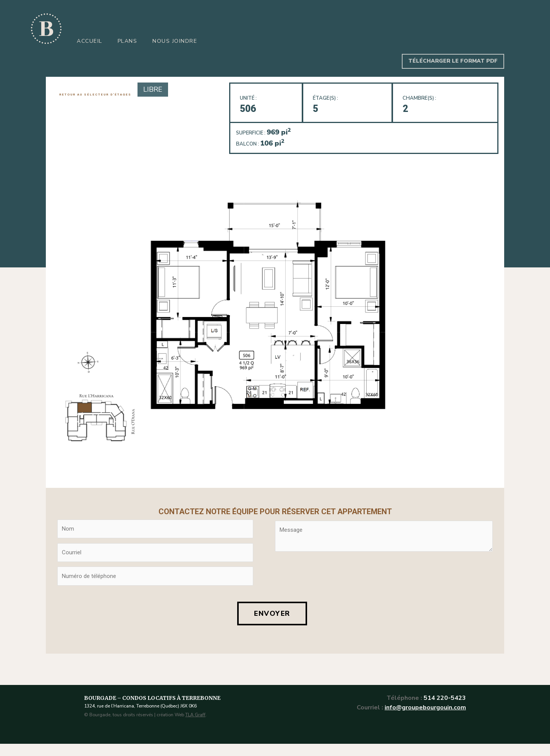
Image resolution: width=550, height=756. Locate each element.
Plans (128, 41)
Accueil (90, 41)
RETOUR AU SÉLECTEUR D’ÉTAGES (95, 95)
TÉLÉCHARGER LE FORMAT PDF (453, 61)
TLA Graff (195, 715)
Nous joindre (175, 41)
